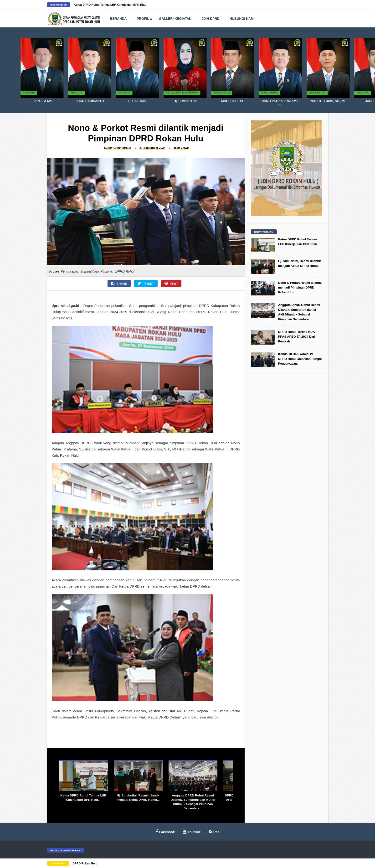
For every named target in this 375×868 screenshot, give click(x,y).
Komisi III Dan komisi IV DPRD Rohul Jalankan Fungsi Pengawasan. (300, 359)
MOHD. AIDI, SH (233, 101)
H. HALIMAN (137, 101)
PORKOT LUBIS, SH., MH (328, 101)
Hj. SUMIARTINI (185, 101)
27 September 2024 (152, 148)
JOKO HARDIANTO (90, 101)
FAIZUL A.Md (42, 101)
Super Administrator (118, 148)
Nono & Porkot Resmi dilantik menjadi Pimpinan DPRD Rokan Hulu (300, 287)
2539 (181, 148)
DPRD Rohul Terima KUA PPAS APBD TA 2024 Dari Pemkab (297, 337)
